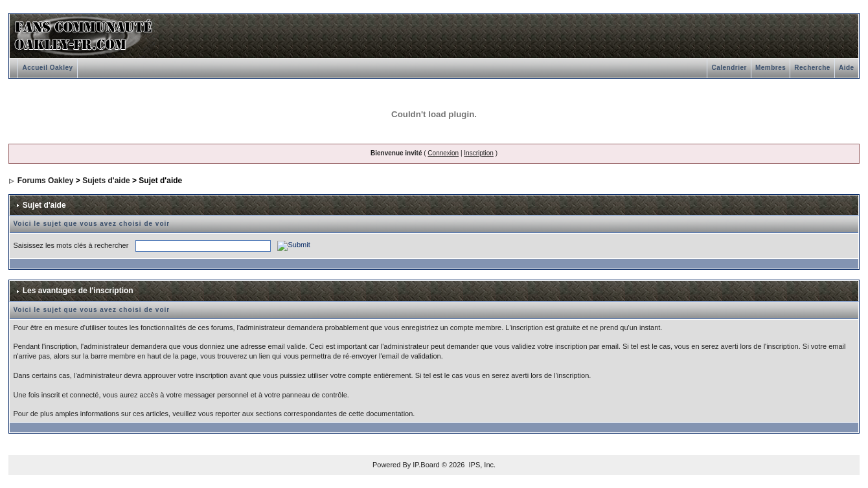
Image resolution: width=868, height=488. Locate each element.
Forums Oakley (46, 181)
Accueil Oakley (47, 68)
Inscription (479, 153)
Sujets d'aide (106, 181)
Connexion (443, 153)
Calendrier (729, 68)
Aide (847, 68)
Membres (771, 68)
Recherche (812, 68)
